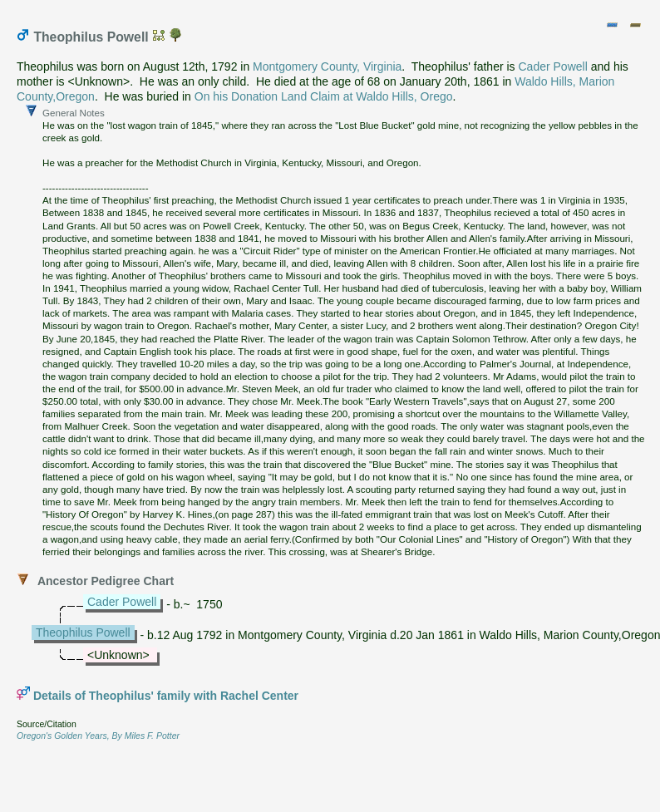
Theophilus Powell (83, 632)
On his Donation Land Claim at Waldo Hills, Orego (324, 96)
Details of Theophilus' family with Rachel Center (166, 696)
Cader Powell (553, 66)
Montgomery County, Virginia (327, 66)
